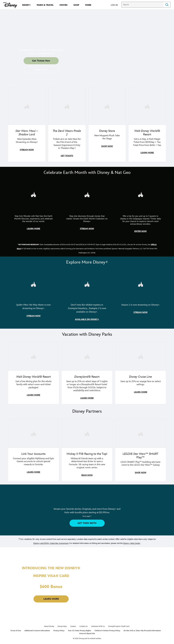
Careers (73, 625)
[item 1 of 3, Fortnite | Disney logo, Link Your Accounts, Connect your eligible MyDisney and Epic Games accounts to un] (34, 449)
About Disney (49, 625)
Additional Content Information (37, 629)
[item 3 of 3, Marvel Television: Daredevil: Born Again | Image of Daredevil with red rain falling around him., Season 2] (140, 297)
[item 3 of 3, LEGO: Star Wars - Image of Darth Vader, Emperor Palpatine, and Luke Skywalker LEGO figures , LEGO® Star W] (140, 449)
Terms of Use (16, 629)
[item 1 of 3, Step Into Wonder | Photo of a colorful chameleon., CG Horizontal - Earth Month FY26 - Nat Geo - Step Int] (34, 208)
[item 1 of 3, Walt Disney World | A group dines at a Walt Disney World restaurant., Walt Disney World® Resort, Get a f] (34, 372)
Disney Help (62, 625)
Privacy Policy (59, 629)
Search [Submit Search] (167, 5)
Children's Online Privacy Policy (107, 629)
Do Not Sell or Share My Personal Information (142, 629)
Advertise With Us (98, 625)
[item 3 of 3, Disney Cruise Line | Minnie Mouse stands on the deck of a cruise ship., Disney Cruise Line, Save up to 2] (140, 372)
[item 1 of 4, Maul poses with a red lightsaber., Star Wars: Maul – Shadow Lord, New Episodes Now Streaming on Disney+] (27, 124)
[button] (116, 5)
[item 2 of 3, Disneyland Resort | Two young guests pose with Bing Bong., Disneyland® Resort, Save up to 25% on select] (87, 372)
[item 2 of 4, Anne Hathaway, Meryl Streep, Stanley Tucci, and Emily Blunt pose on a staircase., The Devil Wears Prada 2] (67, 124)
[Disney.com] (10, 5)
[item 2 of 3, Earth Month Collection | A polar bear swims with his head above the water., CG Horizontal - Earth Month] (87, 208)
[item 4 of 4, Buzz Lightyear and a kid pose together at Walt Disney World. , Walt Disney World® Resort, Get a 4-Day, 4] (147, 124)
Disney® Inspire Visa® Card (119, 625)
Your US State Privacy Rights (79, 629)
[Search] (142, 5)
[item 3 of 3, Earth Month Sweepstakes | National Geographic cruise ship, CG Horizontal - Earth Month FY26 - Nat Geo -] (140, 208)
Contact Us (84, 625)
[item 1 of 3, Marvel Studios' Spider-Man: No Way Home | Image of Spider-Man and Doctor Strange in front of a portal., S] (34, 297)
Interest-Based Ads (87, 632)
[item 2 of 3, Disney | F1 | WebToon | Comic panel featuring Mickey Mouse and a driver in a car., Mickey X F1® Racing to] (87, 449)
